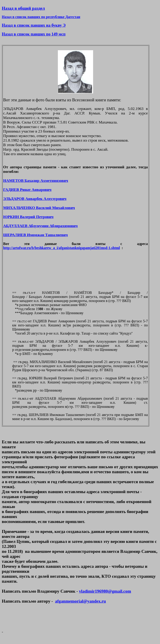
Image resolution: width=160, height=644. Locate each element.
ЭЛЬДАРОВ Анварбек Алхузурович (35, 199)
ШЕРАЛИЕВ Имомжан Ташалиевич (35, 235)
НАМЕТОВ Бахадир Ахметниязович (36, 181)
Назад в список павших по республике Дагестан (41, 17)
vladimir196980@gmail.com (105, 591)
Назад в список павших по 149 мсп (34, 34)
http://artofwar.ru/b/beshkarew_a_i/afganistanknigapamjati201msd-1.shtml (62, 248)
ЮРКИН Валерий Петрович (28, 217)
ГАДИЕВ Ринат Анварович (27, 190)
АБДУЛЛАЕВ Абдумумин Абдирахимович (40, 226)
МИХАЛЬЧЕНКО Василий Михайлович (39, 208)
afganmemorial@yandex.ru (81, 601)
